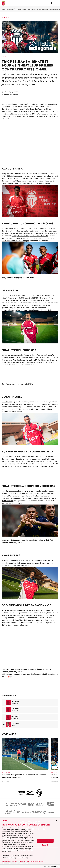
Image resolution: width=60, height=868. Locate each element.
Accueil (4, 9)
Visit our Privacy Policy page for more (32, 861)
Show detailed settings (10, 861)
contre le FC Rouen (23, 464)
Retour (5, 18)
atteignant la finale (44, 362)
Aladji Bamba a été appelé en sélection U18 (30, 236)
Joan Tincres (7, 402)
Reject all (45, 845)
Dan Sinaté (6, 296)
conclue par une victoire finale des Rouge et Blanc (30, 109)
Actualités (11, 9)
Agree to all (45, 841)
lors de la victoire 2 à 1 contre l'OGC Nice (36, 620)
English (6, 821)
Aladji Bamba (7, 174)
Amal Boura (6, 563)
